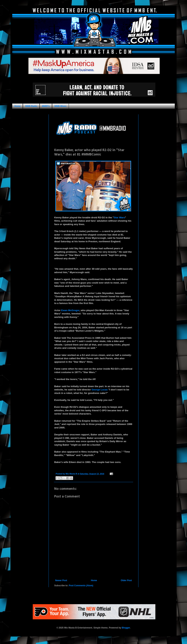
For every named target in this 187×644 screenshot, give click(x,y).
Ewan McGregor (70, 310)
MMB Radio (31, 106)
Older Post (126, 580)
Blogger (126, 628)
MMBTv (46, 106)
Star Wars (119, 217)
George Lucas (100, 390)
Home (17, 106)
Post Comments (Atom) (81, 586)
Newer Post (61, 580)
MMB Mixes (60, 106)
